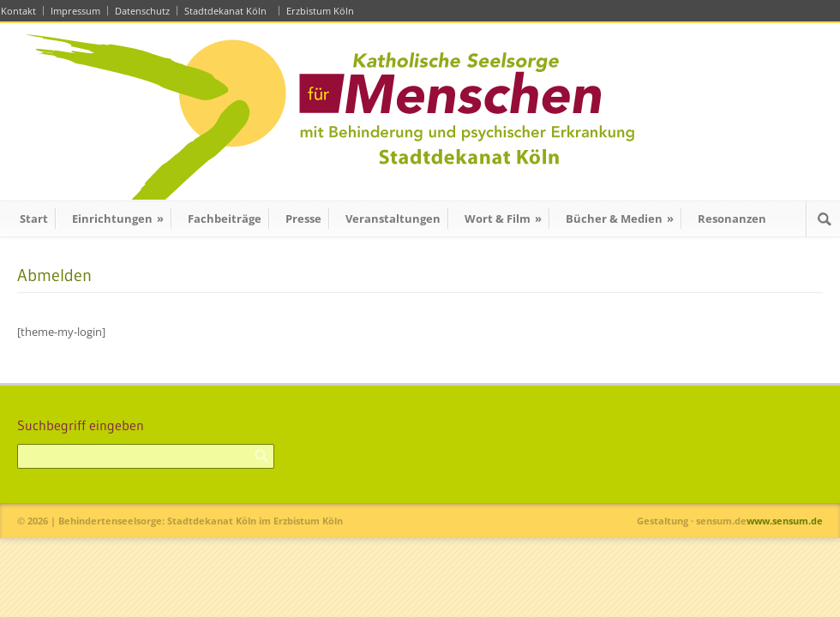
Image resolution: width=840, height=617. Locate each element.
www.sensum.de (785, 521)
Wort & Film (503, 219)
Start (34, 219)
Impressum (75, 11)
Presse (303, 219)
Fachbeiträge (225, 219)
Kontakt (18, 11)
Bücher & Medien (620, 219)
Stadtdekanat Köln (228, 11)
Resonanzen (732, 219)
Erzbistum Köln (323, 11)
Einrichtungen (118, 219)
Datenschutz (142, 11)
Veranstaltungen (393, 219)
